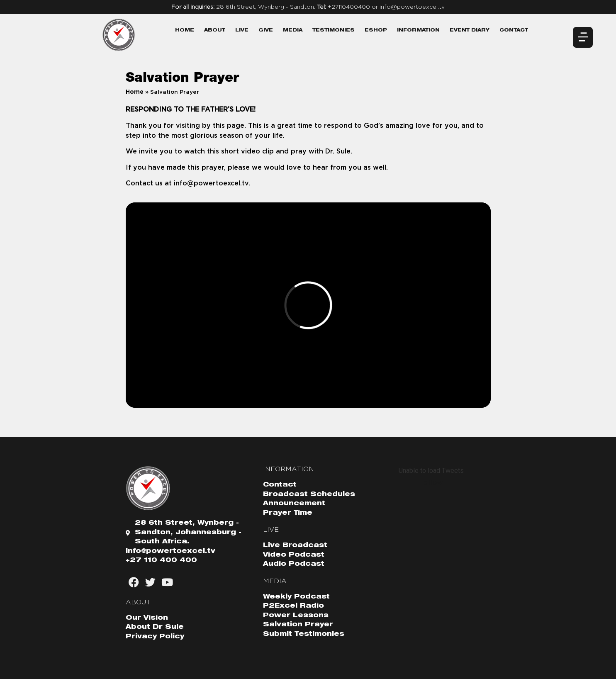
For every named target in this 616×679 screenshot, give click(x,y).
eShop (376, 30)
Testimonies (334, 30)
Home (185, 30)
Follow (431, 483)
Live (242, 30)
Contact (514, 30)
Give (266, 30)
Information (418, 30)
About (215, 30)
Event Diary (470, 30)
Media (293, 30)
